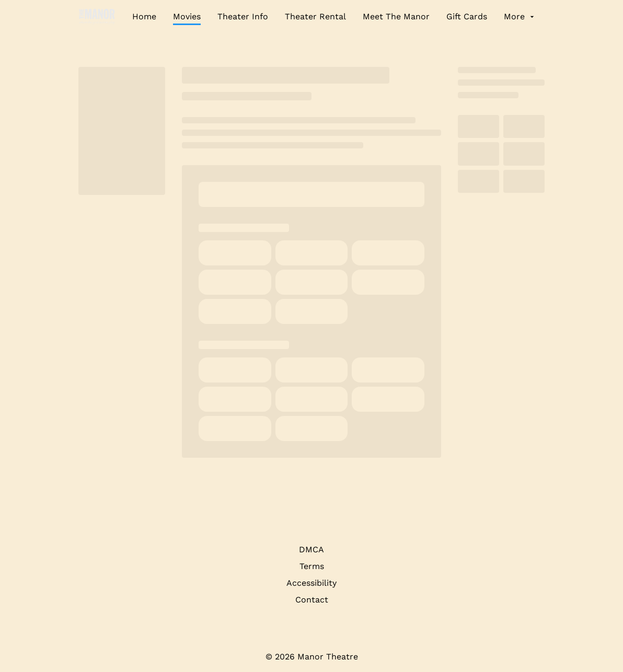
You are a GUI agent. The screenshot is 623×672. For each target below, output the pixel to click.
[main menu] (334, 17)
